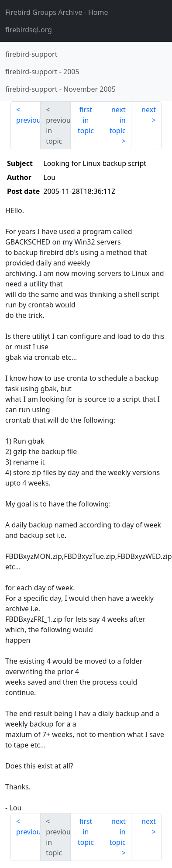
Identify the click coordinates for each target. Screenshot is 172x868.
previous (28, 120)
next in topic (118, 120)
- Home (57, 12)
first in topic (86, 120)
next (149, 110)
